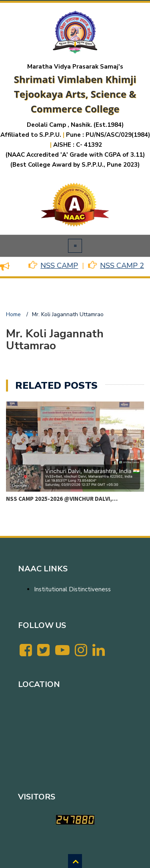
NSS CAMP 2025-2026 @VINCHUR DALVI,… (62, 499)
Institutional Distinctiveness (72, 589)
